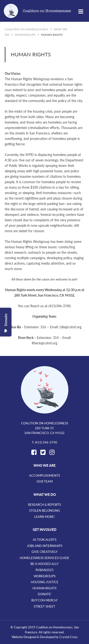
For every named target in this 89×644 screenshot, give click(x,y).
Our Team (45, 481)
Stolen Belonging (45, 511)
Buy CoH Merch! (44, 600)
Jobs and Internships (45, 546)
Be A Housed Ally (44, 564)
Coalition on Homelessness (47, 11)
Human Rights (44, 588)
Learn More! (44, 517)
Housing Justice (45, 582)
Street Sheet (44, 606)
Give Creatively (45, 552)
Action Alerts (45, 540)
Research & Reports (44, 505)
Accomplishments (45, 475)
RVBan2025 (45, 570)
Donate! (45, 594)
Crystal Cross (68, 637)
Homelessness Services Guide (44, 558)
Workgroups (45, 576)
